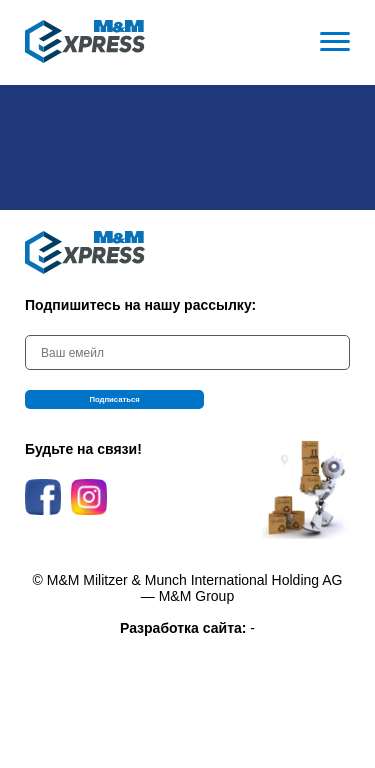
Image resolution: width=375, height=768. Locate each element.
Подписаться (188, 407)
